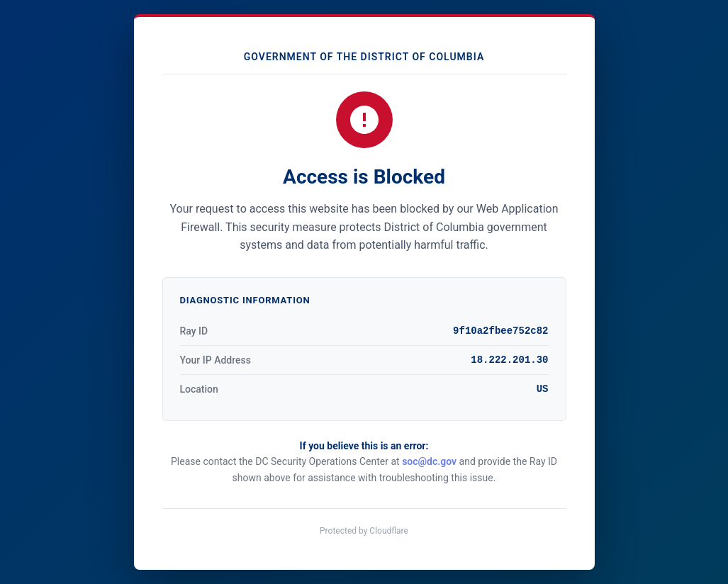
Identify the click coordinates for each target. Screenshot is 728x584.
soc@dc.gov (429, 461)
